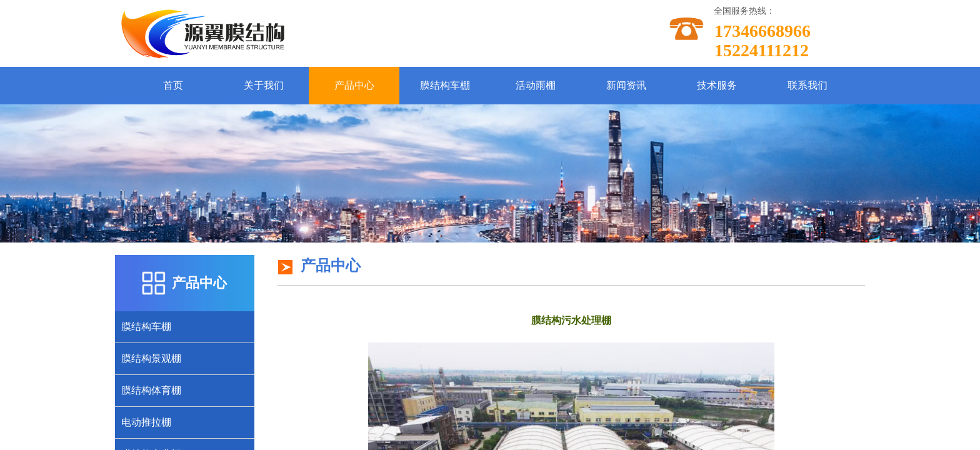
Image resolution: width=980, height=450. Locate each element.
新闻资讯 (626, 85)
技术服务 (717, 85)
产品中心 (354, 85)
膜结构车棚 (445, 85)
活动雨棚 (536, 85)
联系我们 (807, 85)
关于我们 (264, 85)
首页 (173, 85)
